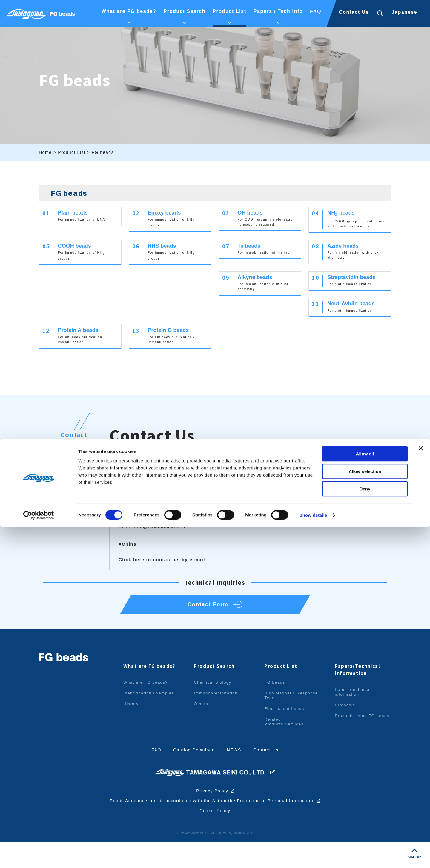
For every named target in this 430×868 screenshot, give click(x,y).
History (132, 731)
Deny (365, 830)
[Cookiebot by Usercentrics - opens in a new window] (39, 856)
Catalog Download (193, 777)
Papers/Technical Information (359, 696)
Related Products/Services (285, 748)
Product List (282, 693)
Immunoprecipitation (217, 720)
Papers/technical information (354, 719)
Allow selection (365, 813)
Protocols (346, 732)
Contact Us (354, 12)
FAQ (154, 777)
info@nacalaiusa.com (160, 548)
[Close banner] (421, 789)
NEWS (235, 777)
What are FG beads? (151, 693)
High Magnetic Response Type (282, 722)
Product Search (216, 693)
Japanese (404, 12)
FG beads (275, 709)
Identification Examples (150, 720)
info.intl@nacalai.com (303, 534)
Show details (313, 856)
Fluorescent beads (285, 735)
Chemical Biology (214, 709)
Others (202, 731)
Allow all (365, 795)
